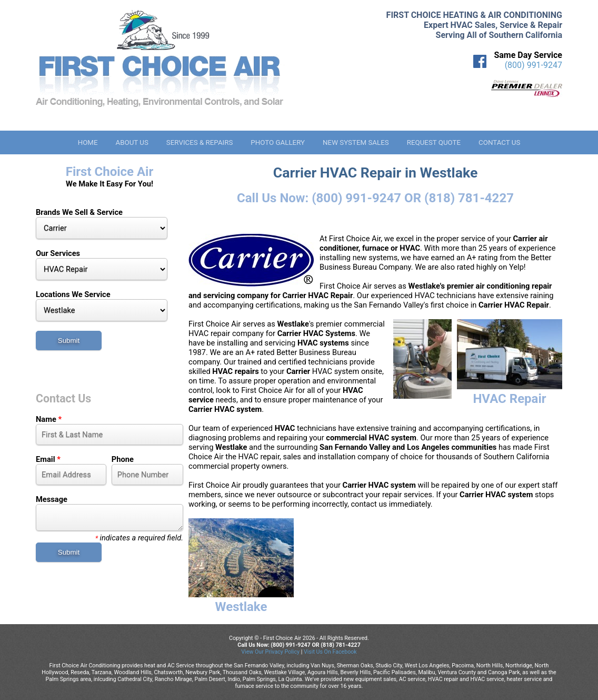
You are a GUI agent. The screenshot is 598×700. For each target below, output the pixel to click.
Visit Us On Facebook (330, 652)
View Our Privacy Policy (270, 652)
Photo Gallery (278, 142)
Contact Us (499, 142)
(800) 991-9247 (534, 65)
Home (88, 142)
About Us (132, 142)
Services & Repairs (200, 142)
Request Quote (434, 142)
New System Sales (356, 142)
